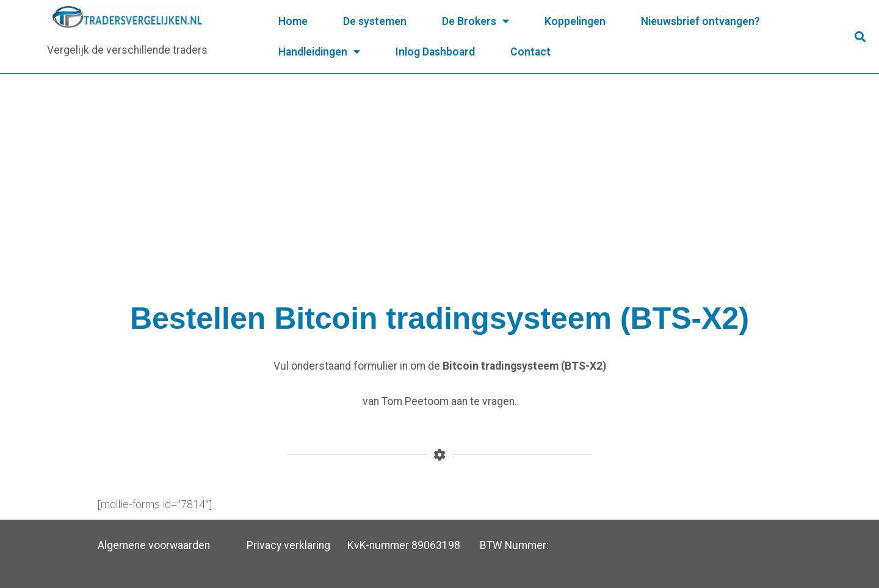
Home (293, 21)
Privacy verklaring (288, 545)
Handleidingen (319, 52)
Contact (530, 52)
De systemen (375, 21)
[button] (860, 37)
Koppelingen (575, 21)
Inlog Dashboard (435, 52)
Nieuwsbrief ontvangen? (700, 21)
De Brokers (476, 21)
